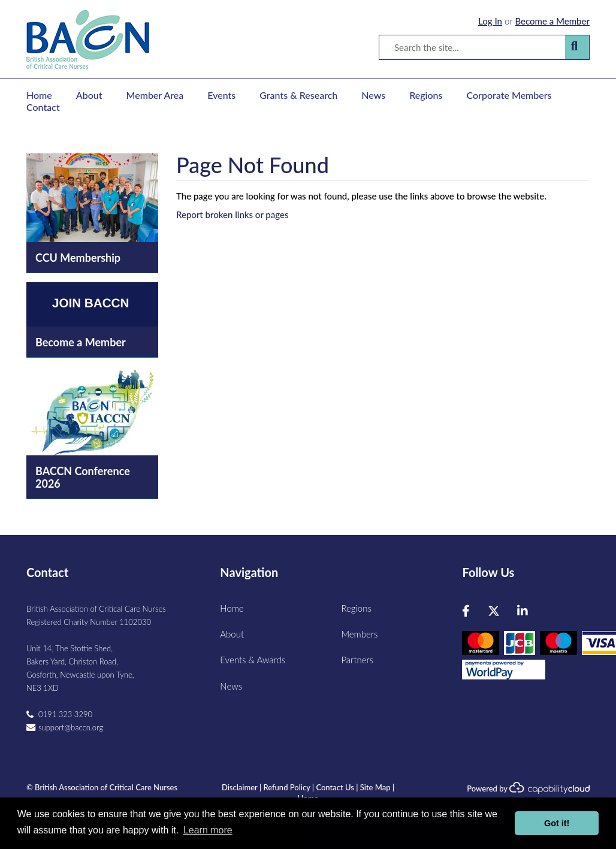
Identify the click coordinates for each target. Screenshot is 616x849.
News (373, 95)
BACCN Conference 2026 (83, 477)
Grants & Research (298, 95)
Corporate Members (509, 95)
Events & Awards (253, 660)
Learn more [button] (208, 830)
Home (39, 95)
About (89, 95)
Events (221, 95)
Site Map (375, 787)
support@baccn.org (71, 727)
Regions (426, 95)
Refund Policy (286, 787)
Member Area (155, 95)
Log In (490, 21)
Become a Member (552, 21)
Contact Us (335, 787)
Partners (357, 660)
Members (359, 634)
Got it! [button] (557, 823)
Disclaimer (240, 787)
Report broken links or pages (232, 214)
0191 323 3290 (65, 714)
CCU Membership (78, 258)
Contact (43, 107)
